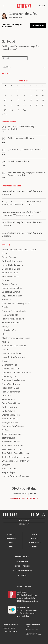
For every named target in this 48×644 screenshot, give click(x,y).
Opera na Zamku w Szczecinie (16, 373)
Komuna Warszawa (11, 323)
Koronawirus (11, 539)
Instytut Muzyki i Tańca (13, 319)
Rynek (34, 534)
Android (24, 592)
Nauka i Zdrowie (34, 543)
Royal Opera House (11, 403)
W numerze (11, 534)
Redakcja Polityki (22, 557)
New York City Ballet (11, 353)
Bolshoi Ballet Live (11, 277)
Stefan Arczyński (10, 419)
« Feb (4, 114)
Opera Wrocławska (11, 384)
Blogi (34, 547)
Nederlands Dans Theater (14, 346)
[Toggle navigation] (4, 6)
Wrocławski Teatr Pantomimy (16, 461)
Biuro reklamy (22, 562)
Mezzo (5, 334)
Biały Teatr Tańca (10, 273)
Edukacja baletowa (11, 292)
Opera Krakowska (10, 369)
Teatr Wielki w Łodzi (11, 449)
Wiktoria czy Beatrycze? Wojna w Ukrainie (22, 192)
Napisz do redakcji (22, 566)
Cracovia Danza (9, 284)
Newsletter (24, 520)
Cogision (33, 625)
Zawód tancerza (10, 469)
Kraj (11, 543)
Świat (11, 547)
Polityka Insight (9, 628)
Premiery (6, 396)
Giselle (5, 307)
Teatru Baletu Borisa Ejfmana (16, 457)
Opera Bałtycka (9, 365)
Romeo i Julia (8, 399)
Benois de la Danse (11, 269)
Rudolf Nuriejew (9, 407)
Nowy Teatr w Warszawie (14, 357)
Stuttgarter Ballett (11, 423)
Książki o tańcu (9, 330)
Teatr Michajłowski (11, 442)
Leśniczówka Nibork (10, 632)
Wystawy (6, 465)
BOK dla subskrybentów (22, 571)
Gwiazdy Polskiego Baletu (14, 311)
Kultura (34, 539)
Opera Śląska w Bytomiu (14, 380)
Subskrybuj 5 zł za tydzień (23, 498)
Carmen (6, 280)
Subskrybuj (38, 25)
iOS (18, 592)
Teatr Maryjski (9, 438)
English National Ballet (13, 296)
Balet (4, 253)
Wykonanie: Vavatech (32, 630)
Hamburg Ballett (10, 315)
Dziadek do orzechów (12, 288)
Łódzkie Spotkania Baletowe (15, 476)
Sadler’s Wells (9, 411)
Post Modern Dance (11, 392)
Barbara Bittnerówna (12, 261)
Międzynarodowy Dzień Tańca (16, 338)
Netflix (5, 350)
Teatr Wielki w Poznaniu (13, 446)
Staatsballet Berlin (11, 415)
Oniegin (6, 361)
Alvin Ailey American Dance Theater (19, 250)
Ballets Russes (9, 257)
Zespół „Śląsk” (9, 472)
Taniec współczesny (11, 434)
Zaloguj (42, 6)
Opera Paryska (9, 376)
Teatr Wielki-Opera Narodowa (16, 453)
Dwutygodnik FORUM (10, 625)
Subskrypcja (24, 524)
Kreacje (6, 326)
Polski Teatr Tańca (10, 388)
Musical (6, 342)
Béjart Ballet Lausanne (13, 265)
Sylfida (5, 430)
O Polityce (22, 575)
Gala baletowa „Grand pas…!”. (16, 303)
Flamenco (7, 300)
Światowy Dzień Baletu (13, 426)
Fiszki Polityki (23, 607)
